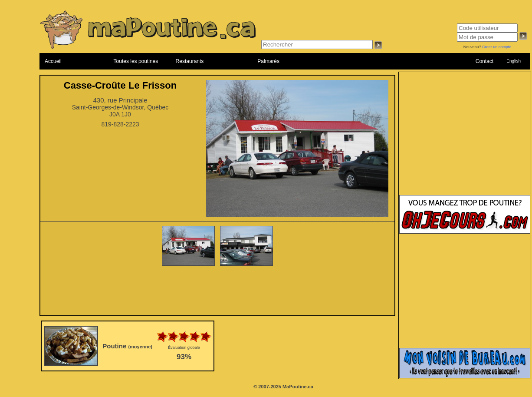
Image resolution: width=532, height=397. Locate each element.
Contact (484, 61)
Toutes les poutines (136, 61)
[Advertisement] (217, 291)
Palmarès (268, 61)
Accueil (53, 61)
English (514, 61)
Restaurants (190, 61)
